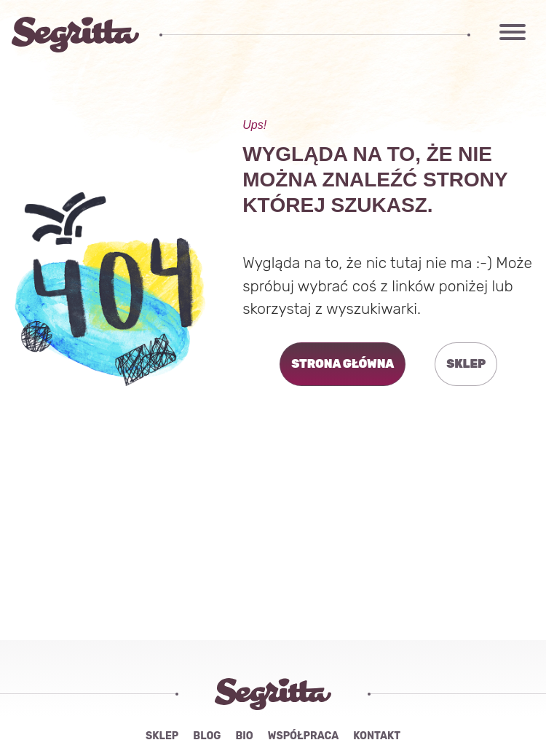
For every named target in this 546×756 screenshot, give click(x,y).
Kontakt (377, 736)
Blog (207, 736)
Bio (244, 736)
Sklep (162, 736)
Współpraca (303, 736)
